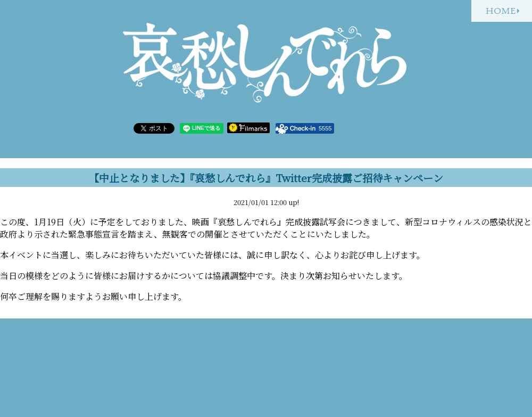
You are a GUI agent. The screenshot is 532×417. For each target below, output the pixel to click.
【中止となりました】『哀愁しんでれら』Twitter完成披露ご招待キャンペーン (266, 178)
